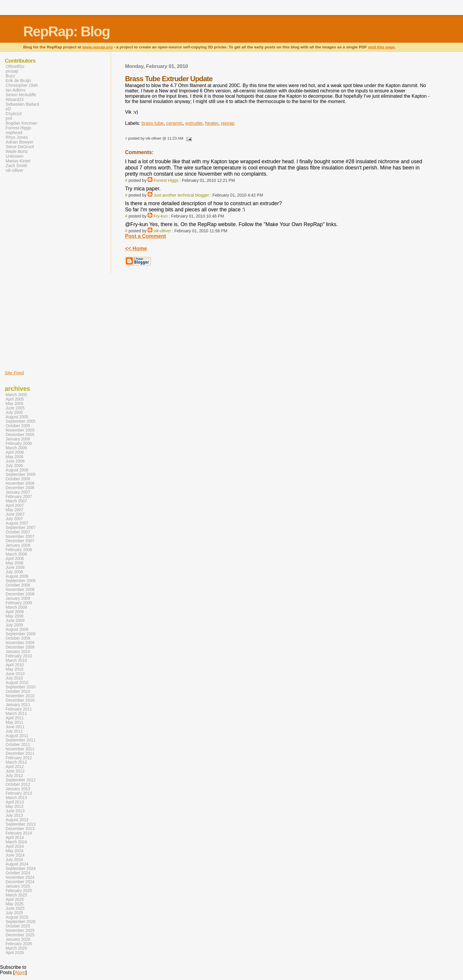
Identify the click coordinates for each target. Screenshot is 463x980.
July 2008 (14, 572)
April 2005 (15, 399)
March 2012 (16, 762)
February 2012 (19, 758)
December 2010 (20, 700)
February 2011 (19, 709)
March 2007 (16, 501)
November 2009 (20, 643)
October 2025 (18, 926)
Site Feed (14, 373)
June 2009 (15, 621)
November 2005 (20, 430)
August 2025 (17, 917)
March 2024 (16, 842)
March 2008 (16, 554)
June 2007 (15, 514)
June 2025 (15, 908)
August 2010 (17, 683)
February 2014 (19, 833)
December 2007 (20, 541)
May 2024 (14, 851)
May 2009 (14, 616)
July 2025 (14, 913)
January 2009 (18, 598)
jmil (9, 118)
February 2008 (19, 550)
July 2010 (14, 678)
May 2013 (14, 807)
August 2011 (17, 736)
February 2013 (19, 793)
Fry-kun (161, 216)
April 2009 (15, 612)
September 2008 (21, 581)
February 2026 (19, 944)
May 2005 (14, 404)
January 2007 (18, 492)
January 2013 (18, 789)
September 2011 (21, 740)
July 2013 (14, 815)
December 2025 (20, 935)
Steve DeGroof (20, 147)
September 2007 (21, 528)
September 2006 (21, 475)
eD (8, 109)
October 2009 (18, 638)
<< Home (136, 249)
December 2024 (20, 882)
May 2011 (14, 722)
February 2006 (19, 444)
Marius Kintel (18, 161)
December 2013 (20, 829)
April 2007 (15, 505)
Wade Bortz (17, 151)
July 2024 (14, 860)
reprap (228, 123)
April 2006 (15, 452)
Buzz (10, 76)
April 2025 (15, 900)
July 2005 (14, 413)
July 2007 (14, 519)
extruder (194, 123)
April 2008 (15, 559)
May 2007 (14, 510)
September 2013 (21, 824)
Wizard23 (15, 99)
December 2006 (20, 488)
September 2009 (21, 634)
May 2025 (14, 904)
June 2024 (15, 855)
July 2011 (14, 731)
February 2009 (19, 603)
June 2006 (15, 461)
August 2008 (17, 576)
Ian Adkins (16, 90)
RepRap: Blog (66, 31)
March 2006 (16, 448)
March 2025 (16, 895)
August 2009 (17, 629)
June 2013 (15, 811)
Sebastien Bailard (22, 104)
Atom (20, 972)
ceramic (175, 123)
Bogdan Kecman (21, 123)
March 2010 (16, 660)
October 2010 (18, 691)
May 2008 (14, 563)
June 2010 (15, 674)
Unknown (14, 156)
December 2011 (20, 753)
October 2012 (18, 784)
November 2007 (20, 536)
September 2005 (21, 421)
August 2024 (17, 864)
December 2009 (20, 647)
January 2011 (18, 705)
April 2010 (15, 665)
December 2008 (20, 594)
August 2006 (17, 470)
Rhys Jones (17, 137)
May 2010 (14, 669)
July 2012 (14, 776)
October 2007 (18, 532)
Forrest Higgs (166, 180)
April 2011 (15, 718)
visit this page (381, 47)
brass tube (153, 123)
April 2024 (15, 846)
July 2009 (14, 625)
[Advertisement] (22, 271)
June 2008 (15, 567)
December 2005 (20, 435)
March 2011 (16, 714)
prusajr (12, 71)
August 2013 (17, 820)
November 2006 (20, 483)
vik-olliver (162, 231)
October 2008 (18, 585)
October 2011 (18, 745)
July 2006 (14, 466)
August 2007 (17, 523)
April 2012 (15, 767)
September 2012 (21, 780)
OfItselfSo (15, 66)
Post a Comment (145, 236)
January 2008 (18, 545)
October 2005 (18, 426)
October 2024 (18, 873)
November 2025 (20, 931)
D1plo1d (14, 114)
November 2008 (20, 590)
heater (212, 123)
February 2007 (19, 497)
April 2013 (15, 802)
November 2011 (20, 749)
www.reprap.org (98, 47)
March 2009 (16, 607)
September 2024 (21, 869)
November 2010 (20, 696)
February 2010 (19, 656)
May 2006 (14, 457)
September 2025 (21, 922)
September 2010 (21, 687)
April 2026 (15, 953)
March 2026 (16, 948)
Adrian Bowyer (19, 142)
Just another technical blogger (181, 195)
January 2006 (18, 439)
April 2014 (15, 838)
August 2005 (17, 417)
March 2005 (16, 395)
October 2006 (18, 479)
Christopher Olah (22, 85)
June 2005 (15, 408)
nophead (14, 133)
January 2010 (18, 652)
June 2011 (15, 727)
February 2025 (19, 891)
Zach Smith (16, 166)
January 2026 (18, 939)
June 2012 (15, 771)
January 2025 (18, 886)
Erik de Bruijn (18, 81)
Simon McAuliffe (21, 95)
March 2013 (16, 798)
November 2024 (20, 877)
